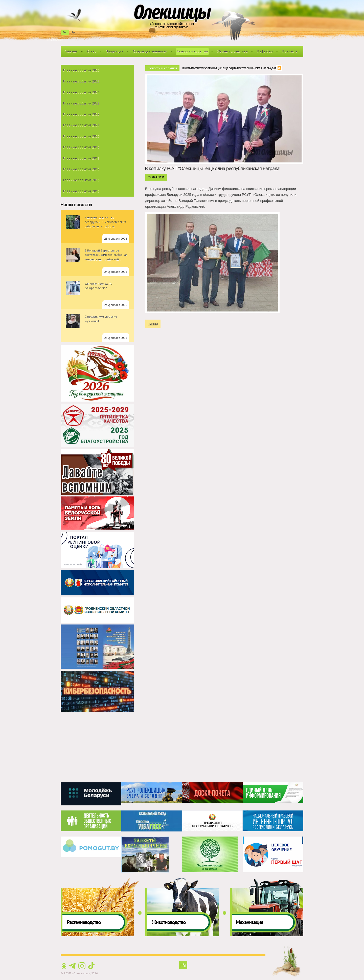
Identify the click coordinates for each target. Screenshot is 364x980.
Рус (73, 32)
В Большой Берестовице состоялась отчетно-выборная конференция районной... (106, 255)
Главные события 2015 (81, 191)
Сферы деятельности (150, 51)
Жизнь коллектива (233, 51)
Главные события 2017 (81, 169)
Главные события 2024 (81, 92)
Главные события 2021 (81, 125)
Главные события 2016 (81, 180)
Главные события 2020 (81, 136)
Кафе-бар (265, 51)
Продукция (115, 51)
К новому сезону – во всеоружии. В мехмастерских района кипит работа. (105, 222)
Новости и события (192, 51)
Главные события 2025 (81, 81)
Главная (71, 51)
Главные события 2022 (81, 114)
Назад (153, 324)
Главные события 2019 (81, 147)
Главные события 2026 (81, 70)
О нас (92, 51)
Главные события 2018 (81, 158)
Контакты (290, 51)
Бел (65, 32)
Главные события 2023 (81, 103)
